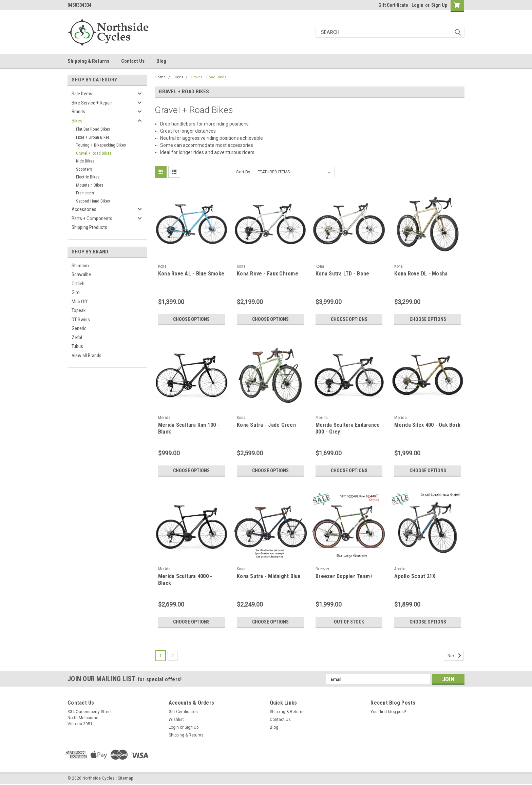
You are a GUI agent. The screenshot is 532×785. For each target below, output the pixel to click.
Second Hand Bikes (93, 201)
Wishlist (176, 720)
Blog (161, 61)
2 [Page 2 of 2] (173, 656)
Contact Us (133, 61)
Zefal (77, 338)
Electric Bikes (88, 177)
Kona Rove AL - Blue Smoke (191, 274)
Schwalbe (81, 274)
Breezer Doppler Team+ (344, 576)
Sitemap (125, 778)
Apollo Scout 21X (415, 576)
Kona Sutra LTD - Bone (342, 274)
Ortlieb (78, 284)
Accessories (84, 209)
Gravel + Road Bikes (94, 153)
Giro (76, 292)
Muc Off (80, 302)
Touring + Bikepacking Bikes (101, 145)
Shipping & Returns (88, 61)
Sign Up (439, 5)
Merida (164, 418)
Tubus (77, 346)
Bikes (77, 121)
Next (455, 656)
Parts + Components (92, 218)
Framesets (85, 193)
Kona (162, 266)
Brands (78, 112)
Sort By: (244, 172)
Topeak (79, 310)
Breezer (322, 569)
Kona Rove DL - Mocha (421, 274)
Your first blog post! (388, 712)
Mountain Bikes (90, 185)
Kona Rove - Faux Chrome (268, 274)
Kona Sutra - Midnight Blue (269, 576)
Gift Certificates (183, 712)
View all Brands (87, 356)
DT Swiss (81, 320)
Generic (79, 328)
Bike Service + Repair (92, 103)
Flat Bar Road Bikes (93, 129)
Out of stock (349, 622)
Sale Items (82, 94)
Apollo (400, 569)
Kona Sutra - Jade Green (266, 425)
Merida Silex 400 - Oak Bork (427, 425)
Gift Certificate (393, 5)
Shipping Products (89, 227)
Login (417, 5)
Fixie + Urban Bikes (93, 137)
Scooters (84, 169)
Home (160, 77)
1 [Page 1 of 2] (161, 656)
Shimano (80, 266)
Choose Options (191, 319)
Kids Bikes (85, 161)
